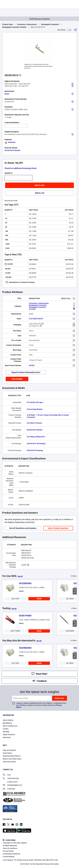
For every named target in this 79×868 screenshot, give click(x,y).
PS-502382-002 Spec (35, 402)
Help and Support (9, 750)
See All (20, 576)
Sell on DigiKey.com (10, 726)
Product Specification (35, 409)
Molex (7, 94)
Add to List (40, 193)
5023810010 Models (12, 150)
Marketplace (7, 723)
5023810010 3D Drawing (36, 444)
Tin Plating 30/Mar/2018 (36, 437)
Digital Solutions (9, 735)
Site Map (6, 732)
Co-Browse (9, 789)
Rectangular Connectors (50, 24)
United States (9, 840)
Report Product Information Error (26, 372)
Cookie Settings (9, 857)
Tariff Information (9, 762)
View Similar (17, 379)
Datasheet (10, 142)
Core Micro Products (34, 423)
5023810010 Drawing (35, 450)
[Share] (75, 30)
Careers (6, 729)
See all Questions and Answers (23, 528)
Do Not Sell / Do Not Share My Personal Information (40, 864)
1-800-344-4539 (11, 779)
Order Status (7, 753)
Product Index (7, 24)
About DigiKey (8, 720)
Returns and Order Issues (12, 759)
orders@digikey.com (12, 785)
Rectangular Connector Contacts (14, 27)
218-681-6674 (10, 782)
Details (39, 599)
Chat (7, 775)
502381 (32, 366)
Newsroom (7, 737)
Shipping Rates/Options (12, 756)
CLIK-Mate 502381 (36, 319)
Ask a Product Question (58, 528)
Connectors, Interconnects (27, 24)
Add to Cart (39, 185)
